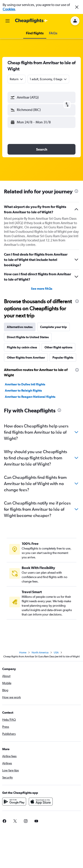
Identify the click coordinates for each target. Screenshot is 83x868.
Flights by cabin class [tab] (22, 347)
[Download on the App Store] (41, 802)
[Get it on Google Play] (14, 802)
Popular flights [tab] (63, 357)
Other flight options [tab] (58, 347)
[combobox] (17, 79)
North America (40, 652)
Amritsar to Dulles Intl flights (25, 384)
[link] (15, 821)
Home (23, 652)
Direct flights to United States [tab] (28, 337)
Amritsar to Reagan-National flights (30, 397)
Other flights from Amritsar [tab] (26, 357)
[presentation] (76, 191)
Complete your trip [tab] (53, 327)
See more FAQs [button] (42, 289)
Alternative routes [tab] (20, 327)
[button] (77, 7)
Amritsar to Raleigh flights (23, 390)
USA (56, 652)
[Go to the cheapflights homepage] (31, 21)
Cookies (9, 9)
